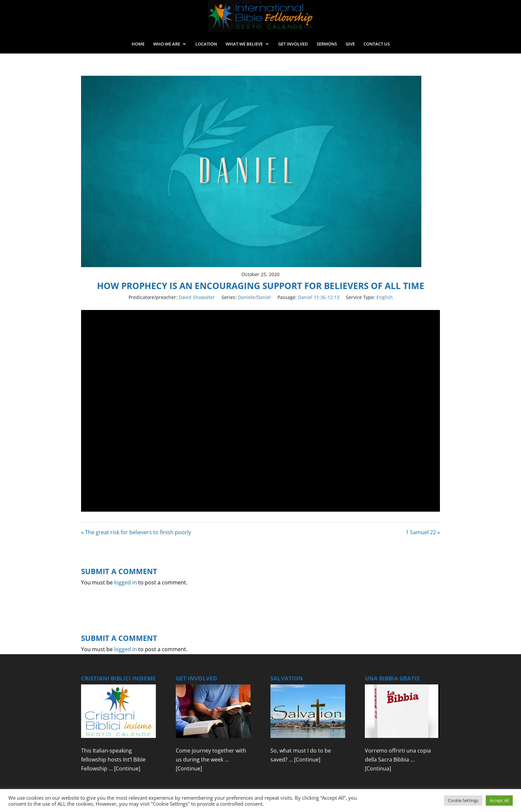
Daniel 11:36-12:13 (319, 297)
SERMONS (327, 44)
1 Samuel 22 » (423, 532)
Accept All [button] (499, 800)
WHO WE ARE (167, 44)
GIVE (350, 44)
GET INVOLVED (293, 44)
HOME (138, 44)
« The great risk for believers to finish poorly (136, 532)
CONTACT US (377, 44)
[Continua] (378, 768)
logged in (125, 582)
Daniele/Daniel (254, 297)
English (385, 297)
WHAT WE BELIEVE (244, 44)
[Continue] (127, 768)
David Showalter (197, 297)
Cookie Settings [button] (463, 800)
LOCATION (206, 44)
